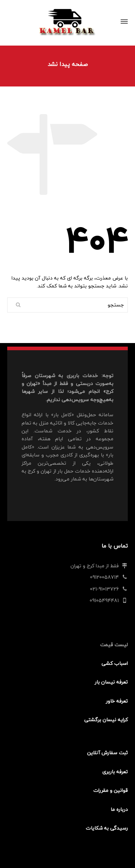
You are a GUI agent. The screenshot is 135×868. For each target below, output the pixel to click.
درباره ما (119, 809)
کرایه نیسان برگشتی (106, 720)
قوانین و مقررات (111, 790)
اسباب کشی (115, 663)
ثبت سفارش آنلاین (107, 753)
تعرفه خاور (117, 701)
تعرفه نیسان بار (111, 682)
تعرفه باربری (115, 772)
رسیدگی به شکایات (107, 828)
